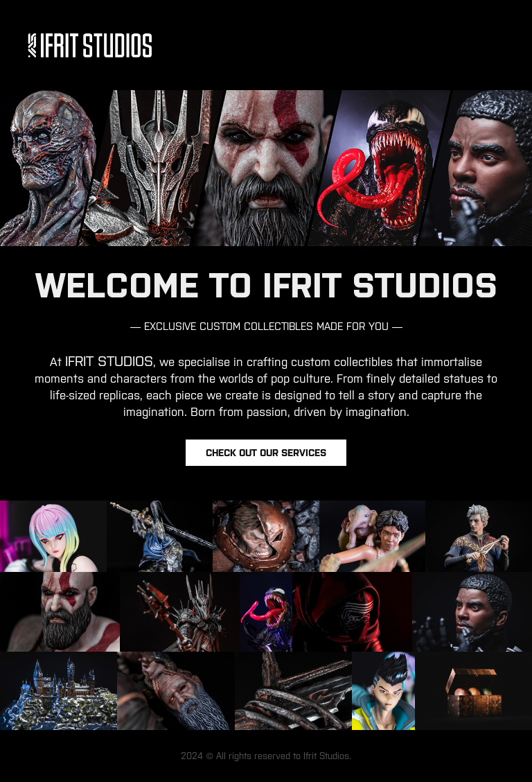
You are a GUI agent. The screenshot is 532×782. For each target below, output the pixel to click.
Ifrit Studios (326, 756)
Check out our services (266, 453)
